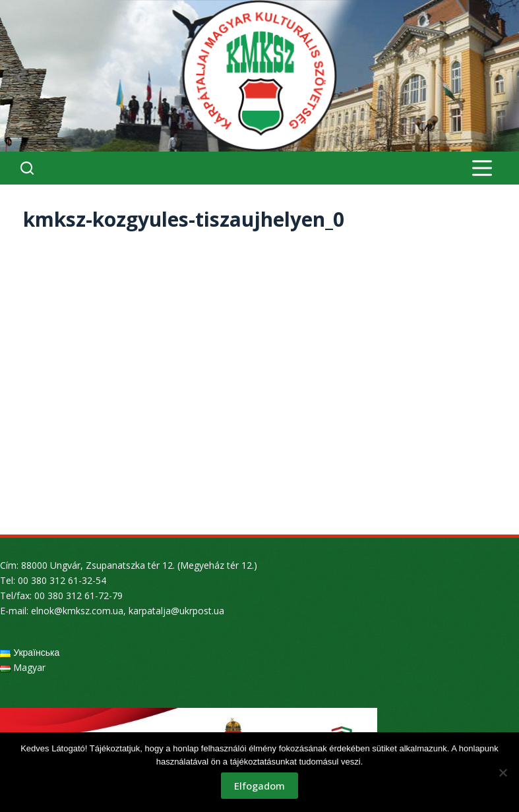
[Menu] (482, 168)
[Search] (27, 168)
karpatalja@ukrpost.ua (176, 611)
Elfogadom (259, 786)
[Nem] (503, 772)
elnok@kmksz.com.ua (77, 611)
